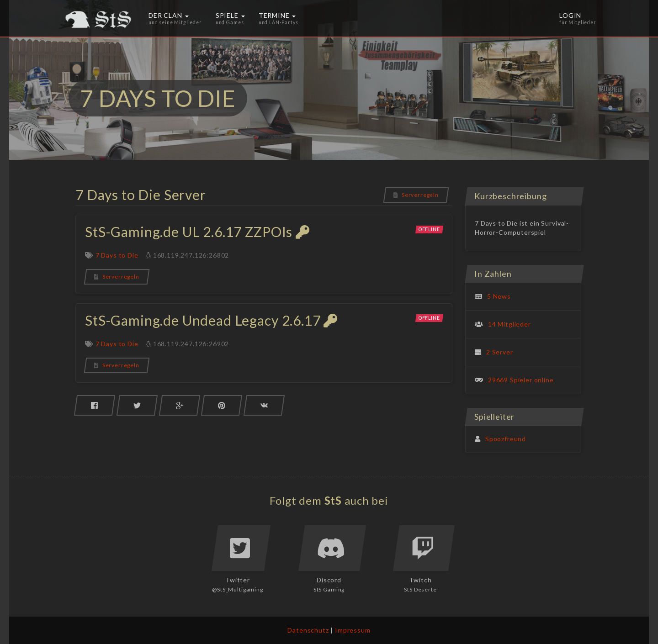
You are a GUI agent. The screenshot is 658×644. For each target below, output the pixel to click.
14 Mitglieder (509, 324)
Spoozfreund (506, 439)
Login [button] (578, 18)
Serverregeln (416, 195)
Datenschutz (308, 630)
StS (333, 500)
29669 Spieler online (521, 380)
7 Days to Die (117, 255)
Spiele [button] (230, 18)
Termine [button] (279, 18)
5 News (499, 296)
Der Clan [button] (175, 18)
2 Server (500, 352)
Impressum (353, 630)
